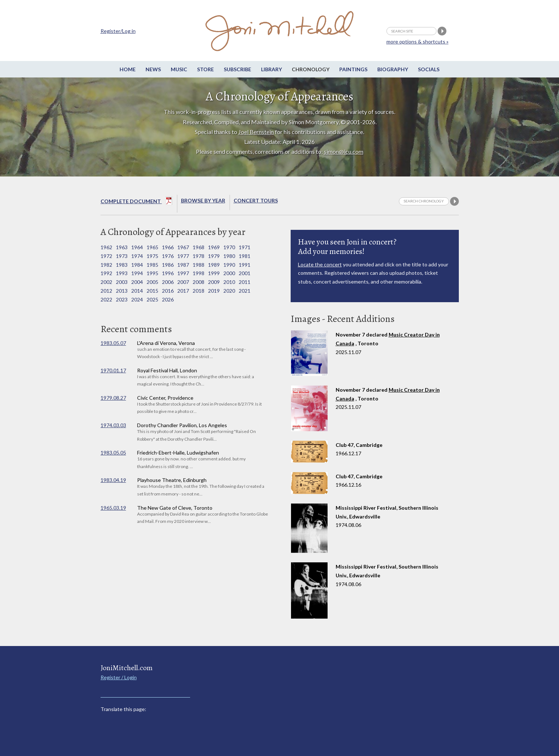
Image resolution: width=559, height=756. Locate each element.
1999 (214, 273)
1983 (122, 265)
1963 (122, 247)
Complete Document (137, 202)
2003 (122, 282)
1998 (199, 273)
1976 (168, 256)
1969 (214, 247)
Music (179, 69)
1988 (199, 265)
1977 (183, 256)
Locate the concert (320, 264)
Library (271, 69)
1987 (183, 265)
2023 (122, 299)
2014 (137, 291)
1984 (137, 265)
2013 (122, 291)
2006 (168, 282)
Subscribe (237, 69)
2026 (168, 299)
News (153, 69)
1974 (137, 256)
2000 (229, 273)
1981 (245, 256)
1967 (183, 247)
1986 (168, 265)
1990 (229, 265)
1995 (152, 273)
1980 (229, 256)
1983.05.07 (113, 343)
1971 (245, 247)
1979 (214, 256)
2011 (245, 282)
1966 (168, 247)
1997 (183, 273)
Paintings (353, 69)
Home (128, 69)
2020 (229, 291)
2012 (106, 291)
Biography (393, 69)
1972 (106, 256)
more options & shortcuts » (418, 41)
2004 (137, 282)
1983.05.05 (113, 453)
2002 (106, 282)
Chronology (311, 69)
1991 (245, 265)
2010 (229, 282)
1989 (214, 265)
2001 (245, 273)
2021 (245, 291)
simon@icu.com (344, 151)
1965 (152, 247)
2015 (152, 291)
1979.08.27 (113, 398)
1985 (152, 265)
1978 (199, 256)
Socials (429, 69)
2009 (214, 282)
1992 (106, 273)
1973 (122, 256)
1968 (199, 247)
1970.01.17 (113, 370)
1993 (122, 273)
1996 (168, 273)
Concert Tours (256, 200)
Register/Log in (118, 31)
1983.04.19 (113, 480)
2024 (137, 299)
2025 (152, 299)
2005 (152, 282)
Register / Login (119, 677)
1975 (152, 256)
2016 (168, 291)
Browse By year (203, 200)
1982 (106, 265)
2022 (106, 299)
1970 (229, 247)
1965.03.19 (113, 508)
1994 (137, 273)
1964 (137, 247)
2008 (199, 282)
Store (205, 69)
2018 (199, 291)
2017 (183, 291)
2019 (214, 291)
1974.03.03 (113, 425)
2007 (183, 282)
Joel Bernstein (256, 132)
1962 (106, 247)
